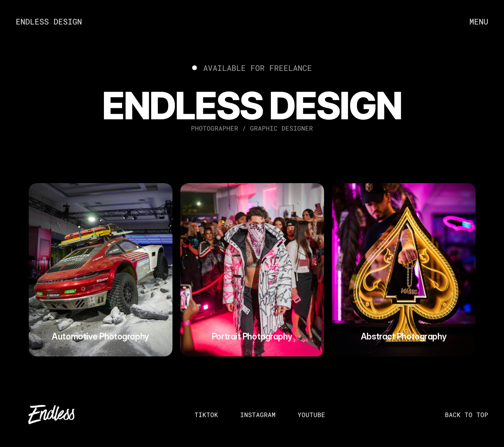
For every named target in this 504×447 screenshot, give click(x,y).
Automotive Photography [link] (100, 336)
